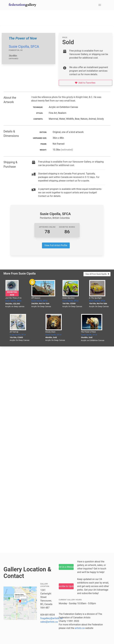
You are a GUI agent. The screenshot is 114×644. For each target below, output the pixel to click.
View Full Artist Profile (56, 245)
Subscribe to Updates (66, 586)
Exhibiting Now (12, 293)
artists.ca (80, 628)
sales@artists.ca (49, 622)
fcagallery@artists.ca (51, 618)
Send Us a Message (66, 567)
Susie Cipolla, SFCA (24, 47)
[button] (100, 5)
